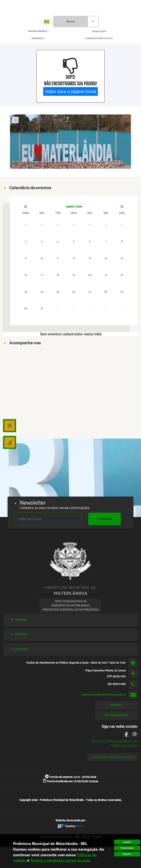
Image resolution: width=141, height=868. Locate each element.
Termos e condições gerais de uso (114, 741)
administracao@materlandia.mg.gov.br (104, 695)
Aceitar (127, 842)
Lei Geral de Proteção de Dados (112, 757)
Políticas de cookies (124, 745)
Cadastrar (105, 519)
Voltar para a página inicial (71, 91)
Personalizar (127, 848)
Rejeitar (127, 854)
